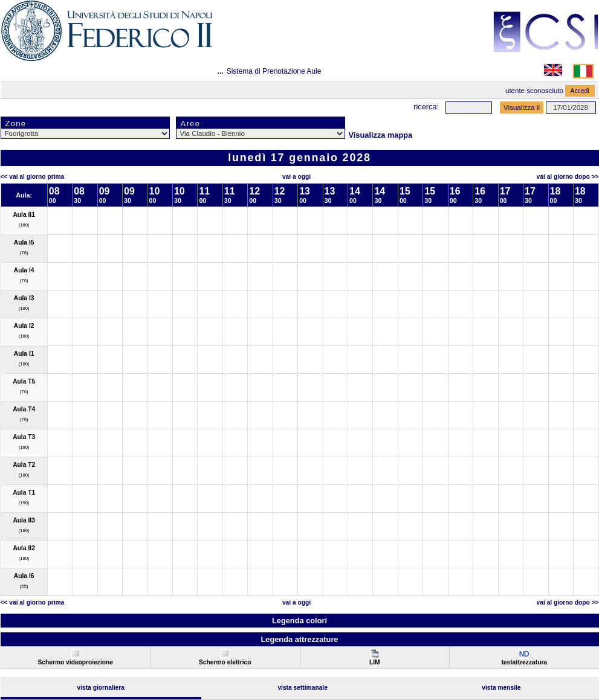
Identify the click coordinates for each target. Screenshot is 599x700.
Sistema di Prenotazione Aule (274, 71)
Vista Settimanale (303, 688)
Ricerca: (426, 107)
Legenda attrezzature (299, 639)
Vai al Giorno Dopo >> (568, 177)
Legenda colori (299, 621)
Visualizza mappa (381, 135)
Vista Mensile (501, 688)
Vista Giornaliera (101, 688)
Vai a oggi (296, 177)
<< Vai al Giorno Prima (33, 177)
